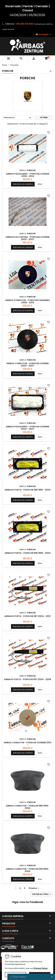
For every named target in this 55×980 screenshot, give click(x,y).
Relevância (18, 118)
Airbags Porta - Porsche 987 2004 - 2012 (27, 616)
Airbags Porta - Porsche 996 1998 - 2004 (28, 553)
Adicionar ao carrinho (23, 184)
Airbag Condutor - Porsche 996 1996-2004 (27, 870)
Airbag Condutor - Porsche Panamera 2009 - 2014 (27, 301)
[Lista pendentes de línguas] (44, 34)
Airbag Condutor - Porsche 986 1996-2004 (27, 807)
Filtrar (44, 117)
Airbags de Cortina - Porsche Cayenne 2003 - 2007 (27, 238)
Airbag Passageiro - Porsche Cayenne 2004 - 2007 (27, 428)
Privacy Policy (41, 968)
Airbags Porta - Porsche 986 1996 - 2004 (28, 490)
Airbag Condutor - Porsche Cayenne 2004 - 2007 (28, 365)
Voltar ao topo (42, 894)
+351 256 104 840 (24, 24)
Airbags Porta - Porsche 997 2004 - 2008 (28, 679)
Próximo (34, 888)
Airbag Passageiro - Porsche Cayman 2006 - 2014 (28, 175)
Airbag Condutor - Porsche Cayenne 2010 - (27, 744)
